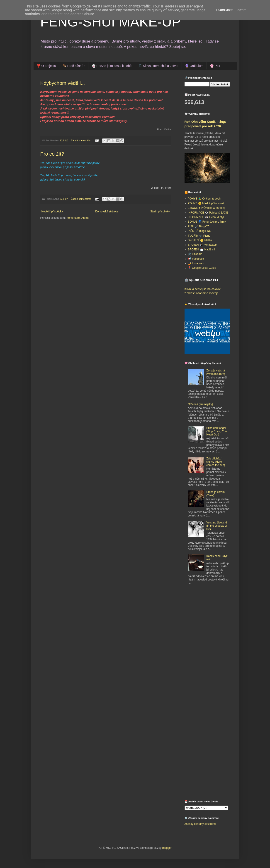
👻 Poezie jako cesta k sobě (112, 66)
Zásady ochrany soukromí (200, 824)
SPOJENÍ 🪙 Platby (200, 240)
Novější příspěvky (52, 212)
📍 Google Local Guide (202, 268)
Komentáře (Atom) (78, 218)
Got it (242, 10)
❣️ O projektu (46, 66)
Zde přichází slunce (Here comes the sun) (216, 462)
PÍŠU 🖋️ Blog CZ (198, 226)
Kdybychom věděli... (63, 83)
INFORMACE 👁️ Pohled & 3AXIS (208, 213)
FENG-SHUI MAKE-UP (111, 22)
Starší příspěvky (160, 212)
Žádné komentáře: (81, 140)
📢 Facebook (196, 259)
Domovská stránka (106, 212)
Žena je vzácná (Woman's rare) (216, 372)
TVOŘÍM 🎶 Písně (199, 236)
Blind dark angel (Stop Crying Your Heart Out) (217, 431)
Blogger (167, 848)
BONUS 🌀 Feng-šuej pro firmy (207, 222)
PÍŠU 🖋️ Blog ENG (200, 231)
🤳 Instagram (196, 263)
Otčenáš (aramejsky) (201, 404)
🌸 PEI (215, 66)
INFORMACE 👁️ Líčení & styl (206, 217)
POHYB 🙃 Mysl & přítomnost (206, 203)
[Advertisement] (213, 621)
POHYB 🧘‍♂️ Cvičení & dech (204, 199)
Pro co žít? (52, 154)
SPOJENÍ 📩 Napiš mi (202, 250)
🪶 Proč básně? (74, 66)
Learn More (225, 10)
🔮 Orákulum (194, 66)
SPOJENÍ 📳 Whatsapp (202, 245)
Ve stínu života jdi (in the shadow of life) (217, 526)
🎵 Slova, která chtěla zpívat (158, 66)
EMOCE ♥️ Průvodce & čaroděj (206, 208)
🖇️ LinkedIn (195, 254)
